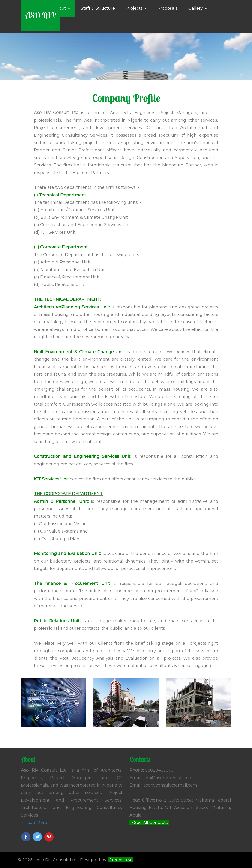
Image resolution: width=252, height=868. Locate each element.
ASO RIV (41, 15)
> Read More (34, 823)
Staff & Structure (98, 8)
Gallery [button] (198, 8)
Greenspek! (120, 860)
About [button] (62, 8)
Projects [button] (136, 8)
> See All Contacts (149, 823)
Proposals (168, 8)
